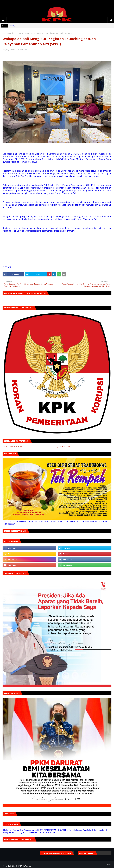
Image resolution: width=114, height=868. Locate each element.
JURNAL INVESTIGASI (65, 447)
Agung (7, 50)
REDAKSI (109, 864)
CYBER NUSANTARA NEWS (12, 447)
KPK (17, 866)
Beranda (6, 33)
